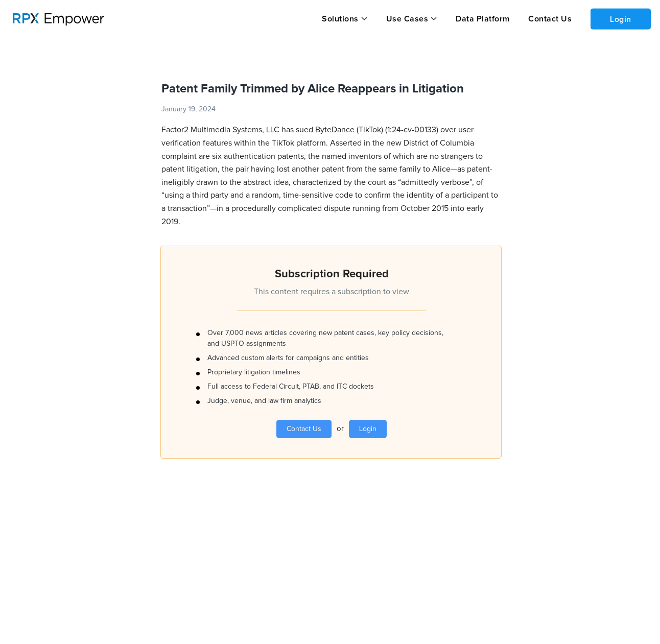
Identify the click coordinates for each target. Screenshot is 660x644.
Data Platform (481, 19)
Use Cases (406, 19)
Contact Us (548, 19)
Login (620, 18)
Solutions (340, 19)
